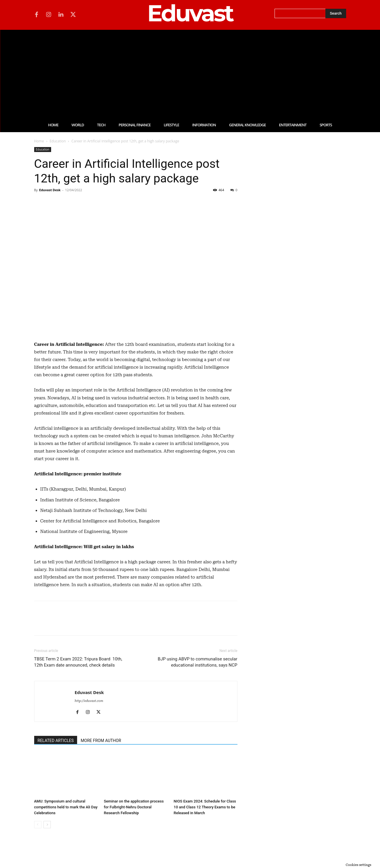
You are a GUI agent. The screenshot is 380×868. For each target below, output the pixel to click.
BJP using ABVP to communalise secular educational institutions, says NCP (197, 662)
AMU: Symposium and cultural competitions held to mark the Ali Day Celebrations (66, 807)
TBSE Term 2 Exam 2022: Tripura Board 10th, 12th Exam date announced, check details (78, 662)
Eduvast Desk (50, 190)
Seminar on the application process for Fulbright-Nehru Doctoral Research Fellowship (134, 807)
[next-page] (47, 825)
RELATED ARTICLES (56, 741)
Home (39, 141)
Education (58, 141)
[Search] (336, 13)
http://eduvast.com (89, 701)
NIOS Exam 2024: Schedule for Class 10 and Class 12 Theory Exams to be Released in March (205, 807)
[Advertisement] (190, 74)
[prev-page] (38, 825)
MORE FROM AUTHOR (101, 741)
